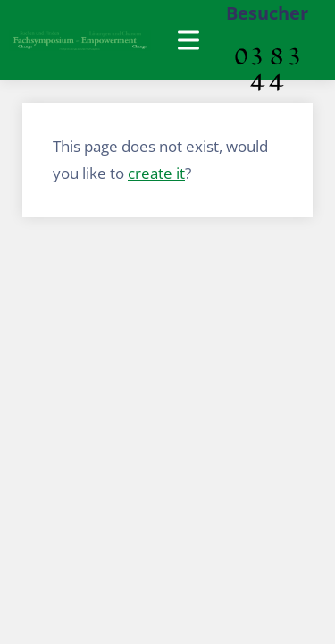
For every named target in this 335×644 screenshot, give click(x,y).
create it (156, 173)
